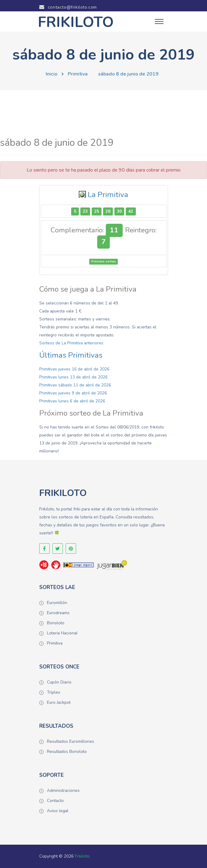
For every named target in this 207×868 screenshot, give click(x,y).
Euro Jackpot (59, 702)
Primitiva (78, 74)
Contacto (55, 801)
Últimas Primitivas (71, 355)
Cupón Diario (59, 682)
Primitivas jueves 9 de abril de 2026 (73, 393)
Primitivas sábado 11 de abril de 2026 (75, 385)
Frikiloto (82, 856)
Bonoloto (56, 623)
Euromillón (57, 603)
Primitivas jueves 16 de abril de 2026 (74, 369)
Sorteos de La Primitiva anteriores (71, 343)
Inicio (52, 74)
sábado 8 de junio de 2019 (128, 74)
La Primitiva (108, 195)
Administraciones (63, 790)
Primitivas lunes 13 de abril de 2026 (73, 377)
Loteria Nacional (62, 633)
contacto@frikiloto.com (68, 7)
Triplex (54, 692)
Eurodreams (58, 613)
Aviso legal (58, 811)
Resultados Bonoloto (67, 752)
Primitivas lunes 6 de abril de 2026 (72, 401)
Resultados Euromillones (71, 741)
